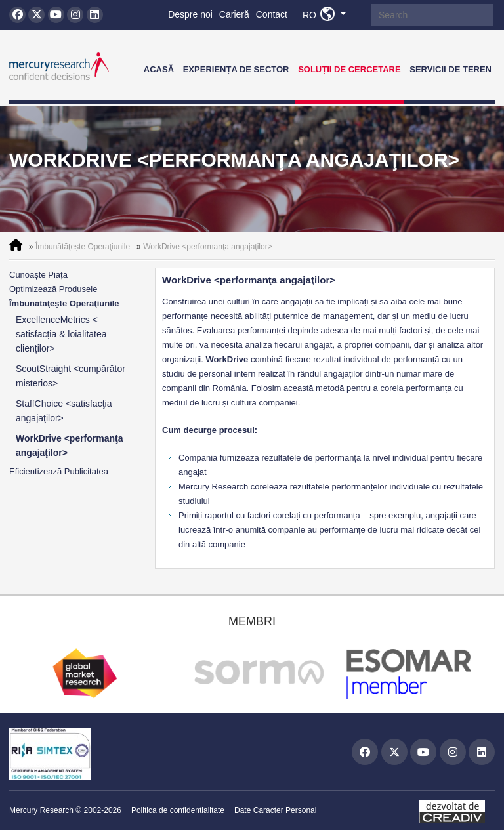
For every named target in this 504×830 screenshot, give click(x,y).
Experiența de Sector (236, 69)
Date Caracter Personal (275, 810)
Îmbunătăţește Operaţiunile (83, 247)
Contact (272, 14)
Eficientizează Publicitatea (59, 471)
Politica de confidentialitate (178, 810)
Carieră (234, 14)
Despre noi (190, 14)
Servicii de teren (451, 69)
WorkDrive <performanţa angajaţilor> (208, 247)
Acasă (159, 69)
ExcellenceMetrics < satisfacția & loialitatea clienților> (61, 334)
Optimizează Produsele (53, 289)
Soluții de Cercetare (349, 69)
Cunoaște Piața (38, 275)
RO (328, 14)
